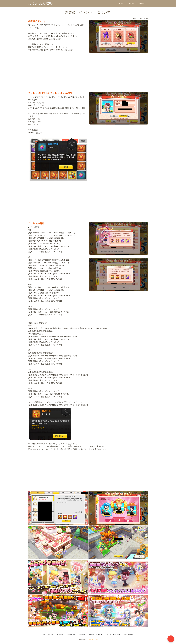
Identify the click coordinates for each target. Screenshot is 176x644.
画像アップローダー (95, 635)
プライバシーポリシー (113, 635)
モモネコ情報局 (93, 639)
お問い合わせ (128, 635)
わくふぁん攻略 (40, 3)
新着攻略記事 (71, 635)
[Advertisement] (88, 73)
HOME (121, 3)
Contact (142, 3)
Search (131, 3)
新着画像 (82, 635)
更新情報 (60, 635)
